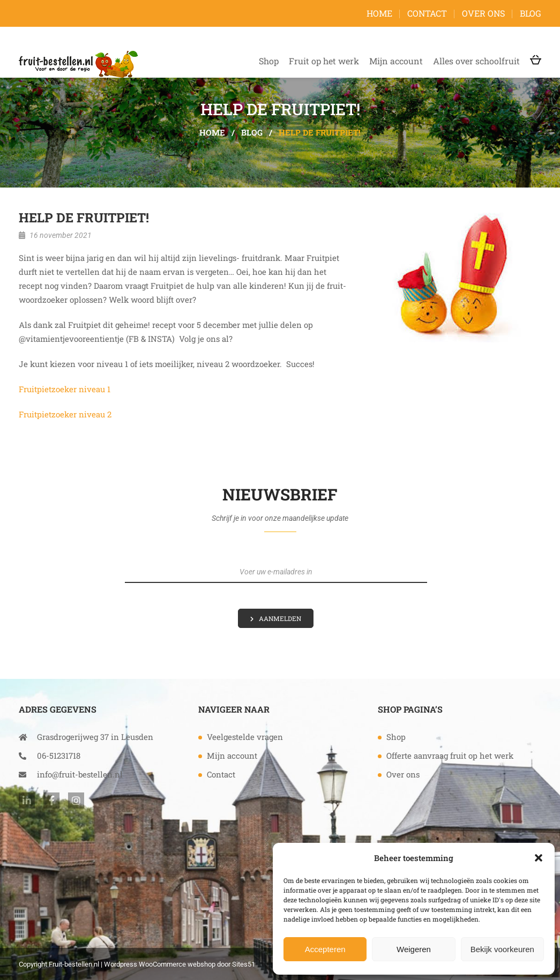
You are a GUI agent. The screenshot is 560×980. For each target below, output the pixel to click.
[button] (539, 858)
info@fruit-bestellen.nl (71, 774)
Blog (531, 13)
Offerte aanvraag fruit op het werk (450, 755)
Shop (269, 61)
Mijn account (396, 61)
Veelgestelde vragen (245, 737)
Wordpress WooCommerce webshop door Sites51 (180, 964)
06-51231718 (50, 755)
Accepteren (325, 949)
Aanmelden (280, 618)
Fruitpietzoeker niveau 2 (65, 414)
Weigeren (414, 949)
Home (379, 13)
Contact (427, 13)
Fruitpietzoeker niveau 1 (65, 389)
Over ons (483, 13)
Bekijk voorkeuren (502, 949)
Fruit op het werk (324, 61)
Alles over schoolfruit (476, 61)
